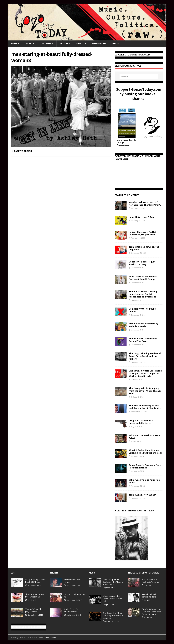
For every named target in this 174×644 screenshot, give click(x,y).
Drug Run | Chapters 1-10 (74, 596)
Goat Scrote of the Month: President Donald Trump (143, 278)
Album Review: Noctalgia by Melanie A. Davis (144, 325)
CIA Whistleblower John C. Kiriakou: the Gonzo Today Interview (152, 612)
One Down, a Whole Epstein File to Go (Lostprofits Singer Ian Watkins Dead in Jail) (145, 373)
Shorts (54, 573)
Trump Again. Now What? (142, 495)
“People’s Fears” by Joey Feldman (34, 610)
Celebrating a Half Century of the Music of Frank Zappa (113, 582)
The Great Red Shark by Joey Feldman (35, 596)
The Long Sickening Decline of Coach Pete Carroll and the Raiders (145, 356)
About (80, 43)
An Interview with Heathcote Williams (150, 581)
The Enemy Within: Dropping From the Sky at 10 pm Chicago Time (145, 391)
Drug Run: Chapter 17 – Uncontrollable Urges (141, 422)
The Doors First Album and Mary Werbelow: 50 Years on (113, 615)
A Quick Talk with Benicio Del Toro (149, 596)
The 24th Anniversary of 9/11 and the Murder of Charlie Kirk (145, 407)
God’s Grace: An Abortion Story (71, 610)
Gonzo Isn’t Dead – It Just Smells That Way (142, 263)
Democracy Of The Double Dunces (143, 310)
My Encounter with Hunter (72, 581)
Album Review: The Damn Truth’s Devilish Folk (112, 599)
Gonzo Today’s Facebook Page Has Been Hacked (145, 466)
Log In (116, 43)
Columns (46, 43)
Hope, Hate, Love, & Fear (142, 217)
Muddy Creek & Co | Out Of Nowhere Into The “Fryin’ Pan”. (145, 204)
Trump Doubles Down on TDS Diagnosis (144, 248)
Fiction (64, 43)
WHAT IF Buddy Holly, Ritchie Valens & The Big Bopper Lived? (145, 451)
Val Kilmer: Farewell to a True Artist (144, 437)
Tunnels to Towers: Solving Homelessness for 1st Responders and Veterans (143, 294)
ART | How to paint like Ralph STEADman (35, 581)
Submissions (99, 43)
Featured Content (127, 195)
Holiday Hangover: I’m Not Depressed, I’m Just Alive (142, 233)
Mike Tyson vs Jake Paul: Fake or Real (145, 481)
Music (29, 43)
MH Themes (51, 637)
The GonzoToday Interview (143, 573)
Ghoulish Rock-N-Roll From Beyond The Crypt (143, 340)
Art (13, 573)
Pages (14, 43)
